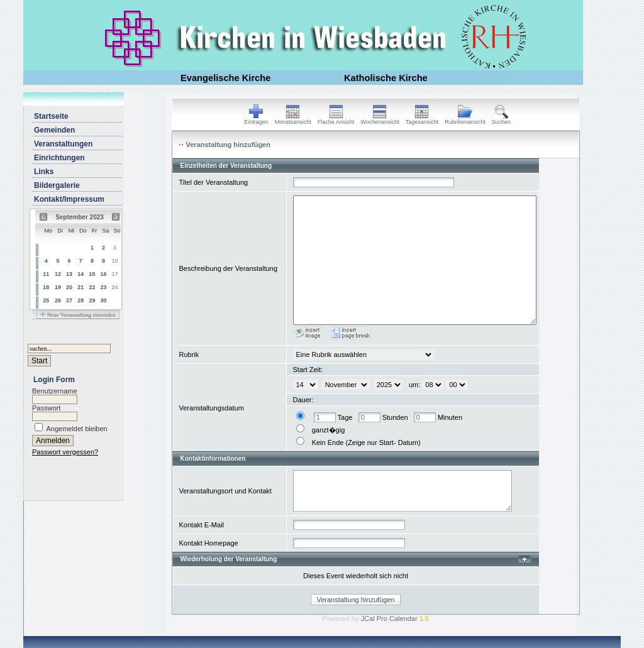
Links (44, 172)
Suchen (502, 119)
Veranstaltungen (63, 144)
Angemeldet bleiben (76, 429)
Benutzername (55, 391)
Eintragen (256, 119)
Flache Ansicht (336, 119)
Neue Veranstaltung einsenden (78, 315)
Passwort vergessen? (65, 452)
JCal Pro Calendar (395, 618)
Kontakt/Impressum (69, 199)
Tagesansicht (422, 119)
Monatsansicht (293, 119)
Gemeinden (54, 130)
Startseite (51, 116)
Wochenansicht (380, 119)
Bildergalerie (57, 185)
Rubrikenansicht (465, 119)
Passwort (46, 408)
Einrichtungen (59, 158)
